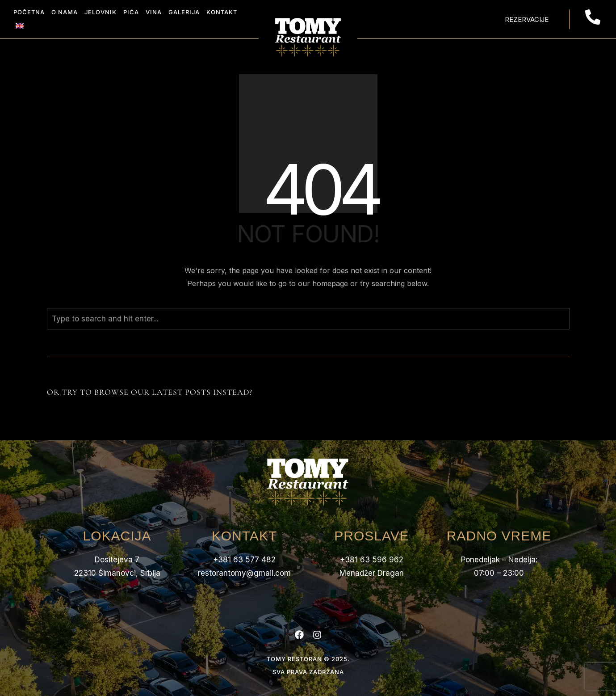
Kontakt (222, 12)
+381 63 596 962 (372, 560)
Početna (29, 12)
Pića (131, 12)
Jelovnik (101, 12)
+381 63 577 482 (244, 560)
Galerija (184, 12)
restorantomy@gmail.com (244, 573)
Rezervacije (527, 19)
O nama (65, 12)
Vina (154, 12)
